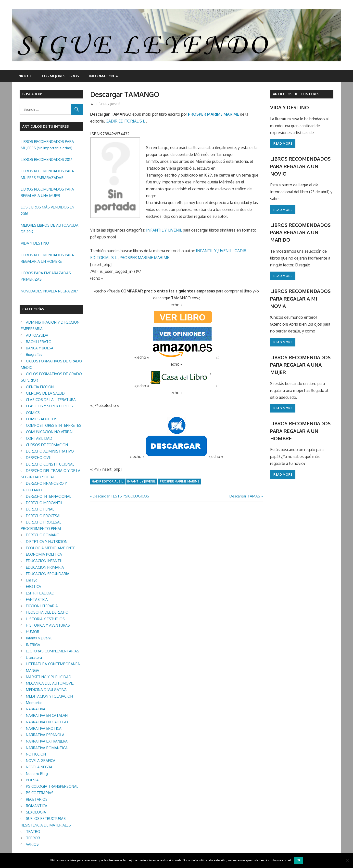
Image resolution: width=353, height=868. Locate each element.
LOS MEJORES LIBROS (60, 76)
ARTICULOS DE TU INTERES (296, 94)
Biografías (34, 354)
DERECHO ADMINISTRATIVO (50, 451)
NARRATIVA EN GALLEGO (47, 722)
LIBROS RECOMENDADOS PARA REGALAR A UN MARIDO (300, 232)
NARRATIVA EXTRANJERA (47, 741)
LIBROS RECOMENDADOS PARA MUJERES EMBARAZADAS (47, 174)
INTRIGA (33, 645)
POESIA (32, 780)
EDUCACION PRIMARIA (45, 567)
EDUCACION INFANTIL (44, 561)
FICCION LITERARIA (42, 606)
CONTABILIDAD (39, 438)
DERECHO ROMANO (43, 535)
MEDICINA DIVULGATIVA (46, 690)
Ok (299, 860)
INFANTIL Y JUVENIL (164, 230)
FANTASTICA (37, 599)
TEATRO (33, 832)
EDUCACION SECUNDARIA (48, 574)
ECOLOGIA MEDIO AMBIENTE (51, 548)
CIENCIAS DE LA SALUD (45, 393)
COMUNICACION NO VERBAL (50, 432)
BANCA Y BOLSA (40, 348)
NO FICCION (36, 754)
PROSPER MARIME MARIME (214, 114)
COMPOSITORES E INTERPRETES (54, 425)
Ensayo (32, 580)
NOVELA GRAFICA (41, 761)
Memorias (34, 703)
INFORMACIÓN (102, 76)
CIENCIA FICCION (40, 387)
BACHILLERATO (39, 342)
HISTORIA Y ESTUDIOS (45, 619)
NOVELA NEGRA (39, 767)
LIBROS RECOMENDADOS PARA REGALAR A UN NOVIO (300, 166)
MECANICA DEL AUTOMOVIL (50, 683)
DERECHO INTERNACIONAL (49, 496)
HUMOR (33, 632)
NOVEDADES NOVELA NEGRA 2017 (49, 291)
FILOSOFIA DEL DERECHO (47, 612)
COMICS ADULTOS (42, 419)
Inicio (23, 76)
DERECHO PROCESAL (44, 516)
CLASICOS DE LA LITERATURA (51, 400)
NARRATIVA (36, 709)
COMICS (33, 413)
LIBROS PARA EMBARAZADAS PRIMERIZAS (46, 276)
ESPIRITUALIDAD (40, 593)
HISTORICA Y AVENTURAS (48, 625)
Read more (283, 143)
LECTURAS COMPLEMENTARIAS (53, 651)
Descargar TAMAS (245, 496)
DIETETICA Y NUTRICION (47, 542)
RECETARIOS (37, 799)
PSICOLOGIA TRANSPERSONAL (52, 786)
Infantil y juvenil (108, 103)
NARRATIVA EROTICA (44, 728)
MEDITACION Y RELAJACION (49, 696)
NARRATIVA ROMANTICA (47, 748)
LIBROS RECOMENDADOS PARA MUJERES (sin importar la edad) (47, 145)
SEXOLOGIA (36, 812)
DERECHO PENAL (40, 509)
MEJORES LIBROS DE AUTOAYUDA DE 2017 (50, 228)
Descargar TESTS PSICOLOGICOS (121, 496)
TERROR (33, 838)
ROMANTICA (37, 806)
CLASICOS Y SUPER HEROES (49, 406)
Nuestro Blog (37, 774)
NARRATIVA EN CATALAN (47, 715)
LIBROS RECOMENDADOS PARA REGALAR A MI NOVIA (300, 298)
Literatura (34, 657)
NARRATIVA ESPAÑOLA (45, 735)
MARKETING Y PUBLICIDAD (49, 677)
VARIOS (32, 844)
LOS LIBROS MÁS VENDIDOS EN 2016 (48, 210)
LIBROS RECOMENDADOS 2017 (46, 159)
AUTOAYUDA (37, 335)
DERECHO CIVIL (39, 458)
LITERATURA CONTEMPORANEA (53, 664)
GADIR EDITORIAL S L (126, 121)
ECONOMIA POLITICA (44, 554)
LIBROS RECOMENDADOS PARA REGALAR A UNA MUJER (47, 192)
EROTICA (34, 586)
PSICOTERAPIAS (40, 793)
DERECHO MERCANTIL (44, 503)
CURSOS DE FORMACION (47, 445)
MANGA (33, 670)
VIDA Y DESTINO (35, 243)
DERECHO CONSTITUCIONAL (50, 464)
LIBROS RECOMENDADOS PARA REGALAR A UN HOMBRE (47, 258)
